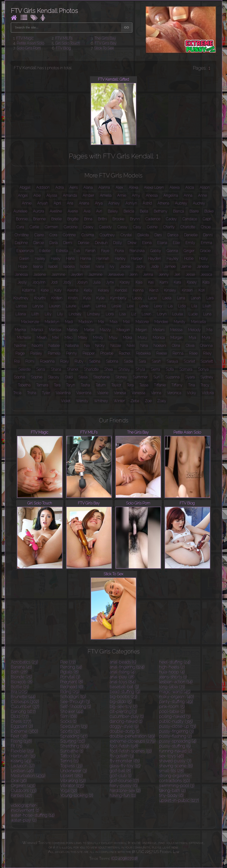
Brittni (102, 219)
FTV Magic (25, 38)
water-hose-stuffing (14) (33, 815)
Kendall (121, 290)
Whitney (101, 401)
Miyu (113, 338)
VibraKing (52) (73, 781)
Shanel (73, 369)
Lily (60, 314)
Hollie (189, 258)
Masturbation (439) (28, 776)
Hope (23, 266)
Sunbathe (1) (72, 751)
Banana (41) (21, 667)
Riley (207, 353)
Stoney (121, 377)
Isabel (53, 266)
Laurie (71, 306)
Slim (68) (69, 716)
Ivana (100, 266)
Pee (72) (68, 662)
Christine (22, 235)
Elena (147, 243)
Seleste (24, 369)
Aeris (74, 187)
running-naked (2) (176, 751)
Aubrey (181, 203)
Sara (142, 361)
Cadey (171, 219)
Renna (178, 353)
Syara (190, 377)
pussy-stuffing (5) (175, 746)
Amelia (106, 195)
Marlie (89, 330)
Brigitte (73, 219)
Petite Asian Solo (30, 43)
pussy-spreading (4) (178, 741)
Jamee (170, 266)
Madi (69, 322)
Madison (86, 322)
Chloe (206, 227)
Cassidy (105, 227)
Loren (147, 314)
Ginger (189, 251)
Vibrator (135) (72, 786)
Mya (193, 338)
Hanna (86, 258)
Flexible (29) (22, 751)
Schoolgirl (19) (73, 697)
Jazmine (95, 274)
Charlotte (188, 227)
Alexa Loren (154, 187)
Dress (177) (21, 721)
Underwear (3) (74, 771)
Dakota (143, 235)
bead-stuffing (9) (125, 692)
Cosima (88, 235)
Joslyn (82, 282)
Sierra (155, 369)
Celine (152, 227)
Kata (206, 282)
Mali (127, 322)
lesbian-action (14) (176, 682)
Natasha (72, 346)
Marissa (55, 330)
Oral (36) (19, 781)
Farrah (91, 251)
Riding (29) (70, 692)
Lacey (137, 298)
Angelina (171, 195)
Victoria (208, 393)
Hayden (155, 258)
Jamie (186, 266)
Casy (137, 227)
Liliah (207, 306)
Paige (20, 353)
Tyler (46, 393)
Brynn (135, 219)
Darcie (39, 243)
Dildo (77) (20, 716)
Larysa (38, 306)
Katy (58, 290)
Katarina (29, 290)
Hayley (173, 258)
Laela (167, 298)
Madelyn (52, 322)
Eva (77, 251)
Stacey (54, 377)
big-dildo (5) (121, 702)
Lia (170, 306)
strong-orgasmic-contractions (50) (176, 778)
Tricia (17, 393)
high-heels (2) (172, 667)
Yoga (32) (69, 790)
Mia (209, 330)
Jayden (77, 274)
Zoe (148, 401)
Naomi (37, 346)
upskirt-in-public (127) (179, 800)
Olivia (190, 346)
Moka (128, 338)
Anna (188, 195)
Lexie (144, 306)
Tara (57, 385)
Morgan (177, 338)
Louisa (178, 314)
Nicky (100, 346)
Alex (119, 187)
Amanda (70, 195)
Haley (56, 258)
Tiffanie (160, 385)
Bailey (113, 211)
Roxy (65, 361)
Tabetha (24, 385)
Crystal (126, 235)
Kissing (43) (21, 761)
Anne (203, 195)
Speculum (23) (74, 726)
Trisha (32, 393)
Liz (134, 314)
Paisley (36, 353)
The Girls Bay (105, 38)
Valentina (84, 393)
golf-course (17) (124, 781)
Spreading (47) (74, 736)
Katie (45, 290)
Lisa (123, 314)
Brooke (118, 219)
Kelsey (104, 290)
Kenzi (154, 290)
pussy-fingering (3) (176, 731)
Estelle (45, 251)
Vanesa (120, 393)
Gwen (24, 258)
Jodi (54, 282)
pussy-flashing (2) (176, 736)
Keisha (73, 290)
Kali (151, 282)
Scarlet (189, 361)
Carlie (34, 227)
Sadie (128, 361)
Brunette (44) (23, 697)
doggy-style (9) (124, 726)
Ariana (84, 203)
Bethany (161, 211)
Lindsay (75, 314)
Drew (132, 243)
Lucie (193, 314)
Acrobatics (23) (24, 662)
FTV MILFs (64, 38)
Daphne (21, 243)
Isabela (69, 266)
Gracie (205, 251)
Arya (99, 203)
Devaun (101, 243)
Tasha (85, 385)
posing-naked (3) (175, 716)
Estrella (62, 251)
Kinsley (170, 290)
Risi (17, 361)
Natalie (54, 346)
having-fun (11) (123, 795)
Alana (88, 187)
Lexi (130, 306)
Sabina (95, 361)
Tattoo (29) (70, 756)
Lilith (35, 314)
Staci (69, 377)
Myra (206, 338)
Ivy (112, 266)
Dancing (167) (23, 711)
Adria (60, 187)
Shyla (140, 369)
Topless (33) (71, 766)
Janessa (21, 274)
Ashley (114, 203)
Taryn (71, 385)
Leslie (116, 306)
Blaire (194, 211)
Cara (20, 227)
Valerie (103, 393)
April (57, 203)
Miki (56, 338)
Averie (73, 211)
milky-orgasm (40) (177, 697)
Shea (109, 369)
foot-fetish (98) (124, 746)
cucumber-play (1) (127, 716)
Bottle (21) (20, 687)
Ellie (176, 243)
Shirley (124, 369)
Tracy (205, 385)
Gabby (156, 251)
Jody (67, 282)
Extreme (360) (24, 731)
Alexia (175, 187)
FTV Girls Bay (106, 43)
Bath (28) (19, 672)
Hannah (103, 258)
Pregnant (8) (72, 682)
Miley (83, 338)
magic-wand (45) (175, 692)
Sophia (20, 377)
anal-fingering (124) (127, 667)
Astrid (147, 203)
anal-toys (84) (123, 682)
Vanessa (138, 393)
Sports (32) (70, 731)
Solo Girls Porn (29, 48)
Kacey (125, 282)
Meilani (159, 330)
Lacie (152, 298)
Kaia (139, 282)
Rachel (125, 353)
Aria (70, 203)
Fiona (119, 251)
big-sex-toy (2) (124, 706)
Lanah (196, 298)
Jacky (141, 266)
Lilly (48, 314)
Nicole (116, 346)
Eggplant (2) (22, 726)
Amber (88, 195)
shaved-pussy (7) (175, 761)
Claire (39, 235)
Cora (53, 235)
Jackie (125, 266)
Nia (87, 346)
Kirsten (187, 290)
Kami (164, 282)
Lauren (55, 306)
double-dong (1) (125, 731)
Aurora (39, 211)
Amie (122, 195)
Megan (141, 330)
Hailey (40, 258)
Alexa (134, 187)
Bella (144, 211)
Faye (105, 251)
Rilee (193, 353)
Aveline (56, 211)
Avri (99, 211)
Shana (56, 369)
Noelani (160, 346)
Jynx (110, 282)
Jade (155, 266)
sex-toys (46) (172, 756)
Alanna (104, 187)
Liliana (21, 314)
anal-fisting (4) (123, 672)
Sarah (156, 361)
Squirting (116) (73, 741)
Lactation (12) (23, 766)
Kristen (57, 298)
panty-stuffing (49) (176, 702)
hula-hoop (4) (172, 672)
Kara (177, 282)
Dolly (118, 243)
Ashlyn (131, 203)
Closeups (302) (25, 702)
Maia (114, 322)
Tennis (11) (69, 761)
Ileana (38, 266)
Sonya (203, 369)
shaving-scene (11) (176, 766)
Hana (70, 258)
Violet (66, 401)
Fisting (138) (21, 741)
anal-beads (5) (123, 662)
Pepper (89, 353)
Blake (209, 211)
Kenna (138, 290)
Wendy (82, 401)
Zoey (162, 401)
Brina (88, 219)
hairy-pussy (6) (124, 786)
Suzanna (172, 377)
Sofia (170, 369)
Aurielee (20, 211)
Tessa (144, 385)
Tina (192, 385)
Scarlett (207, 361)
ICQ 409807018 (125, 858)
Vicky (192, 393)
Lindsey (94, 314)
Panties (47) (22, 795)
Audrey (199, 203)
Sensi (41, 369)
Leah (86, 306)
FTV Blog (63, 48)
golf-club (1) (121, 776)
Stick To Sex (104, 48)
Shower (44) (72, 711)
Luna (207, 314)
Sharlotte (91, 369)
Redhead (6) (72, 687)
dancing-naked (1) (126, 721)
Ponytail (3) (70, 677)
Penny (72, 353)
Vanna (156, 393)
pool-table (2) (172, 711)
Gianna (172, 251)
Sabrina (112, 361)
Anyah (43, 203)
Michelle (24, 338)
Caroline (71, 227)
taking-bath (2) (172, 790)
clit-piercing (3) (123, 711)
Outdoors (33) (24, 790)
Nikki (131, 346)
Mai (101, 322)
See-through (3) (75, 702)
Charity (169, 227)
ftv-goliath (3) (122, 756)
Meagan (123, 330)
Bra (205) (19, 692)
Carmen (51, 227)
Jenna (148, 274)
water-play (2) (24, 820)
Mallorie (142, 322)
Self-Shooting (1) (76, 706)
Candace (190, 219)
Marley (73, 330)
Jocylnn (39, 282)
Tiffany (177, 385)
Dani (158, 235)
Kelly (88, 290)
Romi (30, 361)
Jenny (164, 274)
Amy (136, 195)
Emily (190, 243)
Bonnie (22, 219)
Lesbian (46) (22, 771)
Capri (207, 219)
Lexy (158, 306)
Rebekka (143, 353)
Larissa (21, 306)
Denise (84, 243)
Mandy (180, 322)
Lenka (101, 306)
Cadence (153, 219)
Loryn (162, 314)
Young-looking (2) (77, 795)
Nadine (20, 346)
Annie (27, 203)
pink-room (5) (172, 706)
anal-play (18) (122, 677)
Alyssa (52, 195)
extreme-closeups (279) (133, 741)
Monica (159, 338)
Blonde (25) (22, 677)
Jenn (134, 274)
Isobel (85, 266)
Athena (163, 203)
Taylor (116, 385)
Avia (87, 211)
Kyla (87, 298)
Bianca (178, 211)
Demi (68, 243)
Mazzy (105, 330)
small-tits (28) (172, 771)
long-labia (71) (172, 687)
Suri (156, 377)
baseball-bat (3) (124, 687)
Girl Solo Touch (68, 43)
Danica (173, 235)
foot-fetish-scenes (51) (131, 751)
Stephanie (101, 377)
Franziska (137, 251)
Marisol (37, 330)
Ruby (79, 361)
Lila (194, 306)
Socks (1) (68, 721)
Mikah (42, 338)
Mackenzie (30, 322)
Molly (142, 338)
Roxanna (47, 361)
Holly (204, 258)
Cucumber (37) (25, 706)
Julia (97, 282)
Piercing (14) (71, 667)
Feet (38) (19, 736)
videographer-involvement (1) (25, 808)
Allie (37, 195)
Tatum (101, 385)
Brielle (57, 219)
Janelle (203, 266)
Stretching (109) (75, 746)
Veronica (174, 393)
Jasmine (58, 274)
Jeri (177, 274)
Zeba (135, 401)
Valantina (63, 393)
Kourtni (40, 298)
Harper (137, 258)
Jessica (206, 274)
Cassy (122, 227)
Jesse (190, 274)
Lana (181, 298)
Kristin (73, 298)
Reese (162, 353)
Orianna (206, 346)
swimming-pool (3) (177, 786)
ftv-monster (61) (125, 761)
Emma (207, 243)
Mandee (161, 322)
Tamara (42, 385)
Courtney (107, 235)
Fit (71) (17, 746)
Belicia (129, 211)
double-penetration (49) (132, 736)
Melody (195, 330)
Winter (119, 401)
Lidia (182, 306)
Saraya (172, 361)
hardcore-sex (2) (125, 790)
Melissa (176, 330)
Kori (202, 290)
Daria (54, 243)
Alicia (190, 187)
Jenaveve (116, 274)
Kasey (192, 282)
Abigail (25, 187)
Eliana (162, 243)
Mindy (98, 338)
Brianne (39, 219)
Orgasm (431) (23, 786)
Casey (88, 227)
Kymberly (118, 298)
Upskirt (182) (72, 776)
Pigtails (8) (69, 672)
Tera (130, 385)
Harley (120, 258)
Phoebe (107, 353)
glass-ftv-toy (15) (125, 766)
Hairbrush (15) (23, 756)
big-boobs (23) (124, 697)
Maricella (198, 322)
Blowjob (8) (22, 682)
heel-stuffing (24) (175, 662)
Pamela (54, 353)
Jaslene (40, 274)
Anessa (152, 195)
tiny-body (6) (171, 795)
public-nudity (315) (176, 721)
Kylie (100, 298)
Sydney (207, 377)
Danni (208, 235)
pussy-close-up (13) (178, 726)
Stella (83, 377)
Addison (43, 187)
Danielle (191, 235)
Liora (110, 314)
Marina (20, 330)
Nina (144, 346)
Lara (210, 298)
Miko (69, 338)
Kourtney (21, 298)
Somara (186, 369)
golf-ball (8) (120, 771)
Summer (140, 377)
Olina (176, 346)
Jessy (22, 282)
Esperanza (25, 251)
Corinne (69, 235)
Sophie (37, 377)
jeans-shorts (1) (173, 677)
